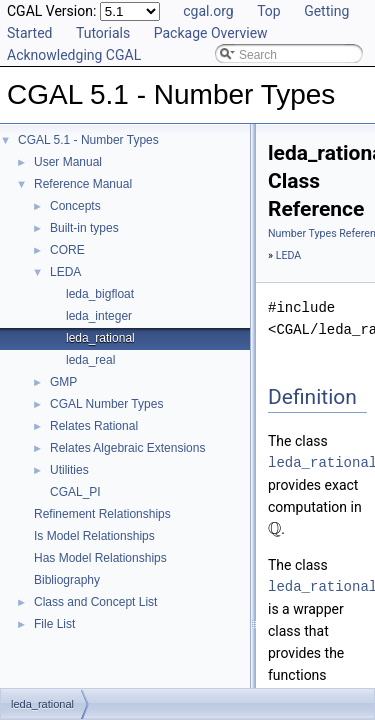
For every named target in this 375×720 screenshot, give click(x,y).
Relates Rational (94, 426)
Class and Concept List (95, 602)
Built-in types (84, 228)
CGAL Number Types (106, 404)
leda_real (90, 360)
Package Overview (211, 33)
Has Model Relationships (100, 558)
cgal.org (208, 11)
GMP (63, 382)
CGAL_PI (75, 492)
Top (269, 11)
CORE (67, 250)
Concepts (75, 206)
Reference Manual (83, 184)
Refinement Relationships (102, 514)
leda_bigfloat (100, 294)
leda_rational (100, 338)
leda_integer (99, 316)
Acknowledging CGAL (74, 55)
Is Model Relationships (94, 536)
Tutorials (103, 33)
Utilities (69, 470)
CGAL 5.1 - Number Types (88, 140)
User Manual (68, 162)
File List (54, 624)
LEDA (65, 272)
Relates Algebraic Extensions (127, 448)
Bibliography (67, 580)
